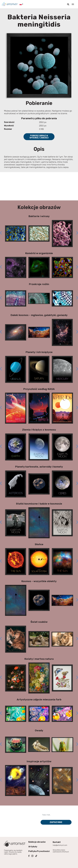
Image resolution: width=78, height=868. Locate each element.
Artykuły (33, 847)
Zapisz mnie (56, 822)
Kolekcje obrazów (37, 842)
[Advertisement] (39, 186)
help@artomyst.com (60, 845)
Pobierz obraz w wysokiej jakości (39, 137)
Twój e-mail (46, 811)
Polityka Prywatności (39, 851)
